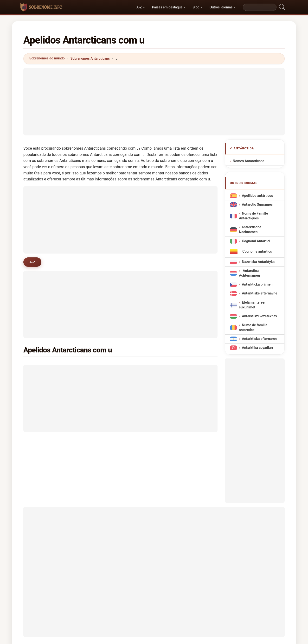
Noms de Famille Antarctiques (253, 216)
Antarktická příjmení (258, 284)
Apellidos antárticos (257, 196)
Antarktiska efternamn (259, 339)
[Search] (260, 7)
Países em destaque (167, 7)
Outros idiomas (221, 7)
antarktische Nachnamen (250, 230)
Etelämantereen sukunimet (253, 305)
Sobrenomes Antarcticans (90, 58)
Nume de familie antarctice (253, 328)
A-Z (139, 7)
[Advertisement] (154, 102)
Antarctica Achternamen (249, 273)
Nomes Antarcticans (248, 161)
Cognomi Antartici (256, 241)
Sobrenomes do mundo (47, 58)
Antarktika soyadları (257, 348)
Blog (196, 7)
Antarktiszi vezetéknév (259, 316)
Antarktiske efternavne (260, 293)
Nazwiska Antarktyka (258, 262)
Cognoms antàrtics (257, 252)
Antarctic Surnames (257, 205)
